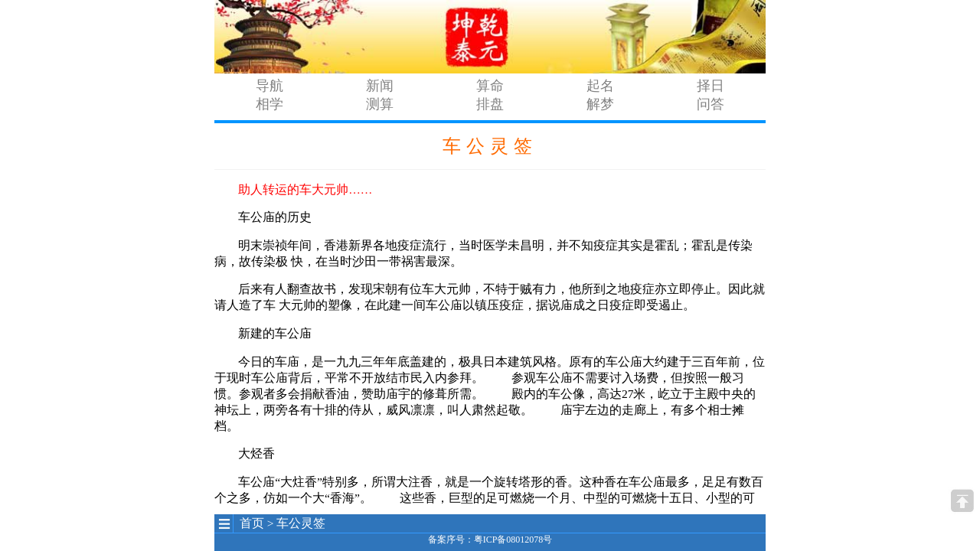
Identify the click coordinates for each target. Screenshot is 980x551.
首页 (252, 523)
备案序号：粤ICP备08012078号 (490, 540)
